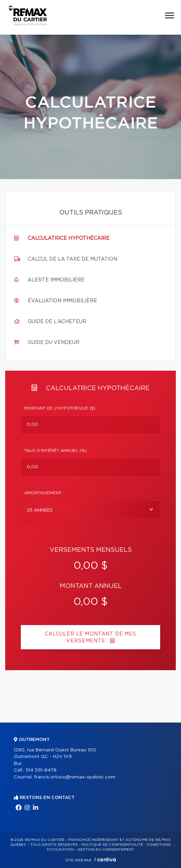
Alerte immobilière (56, 280)
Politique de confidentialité (112, 845)
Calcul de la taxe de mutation (72, 259)
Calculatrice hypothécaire (69, 238)
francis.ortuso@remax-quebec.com (75, 777)
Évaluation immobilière (62, 301)
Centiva (105, 859)
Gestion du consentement (106, 850)
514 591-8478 (41, 770)
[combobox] (90, 509)
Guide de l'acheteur (57, 322)
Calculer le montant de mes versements (90, 638)
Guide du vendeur (54, 343)
